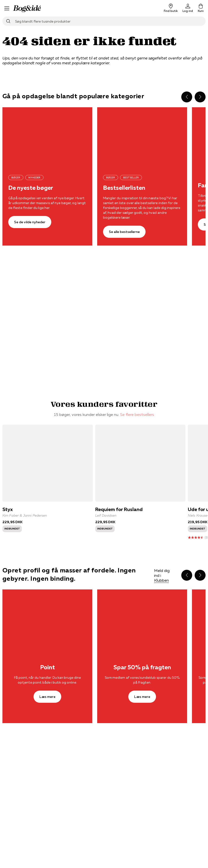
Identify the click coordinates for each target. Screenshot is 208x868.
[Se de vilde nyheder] (47, 137)
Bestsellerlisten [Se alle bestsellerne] (124, 188)
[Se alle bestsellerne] (142, 137)
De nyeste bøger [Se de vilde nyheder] (31, 188)
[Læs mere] (47, 619)
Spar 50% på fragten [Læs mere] (142, 667)
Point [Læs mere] (48, 667)
